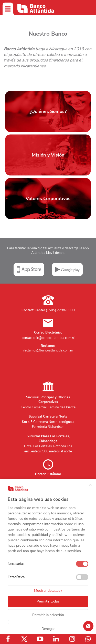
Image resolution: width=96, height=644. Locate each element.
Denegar (48, 629)
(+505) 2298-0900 (60, 310)
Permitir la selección (48, 615)
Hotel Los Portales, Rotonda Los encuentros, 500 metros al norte (48, 449)
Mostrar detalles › (48, 591)
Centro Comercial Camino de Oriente (48, 407)
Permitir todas (48, 601)
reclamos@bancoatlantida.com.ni (48, 350)
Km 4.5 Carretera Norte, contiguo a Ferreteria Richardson (48, 424)
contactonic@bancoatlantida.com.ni (48, 338)
